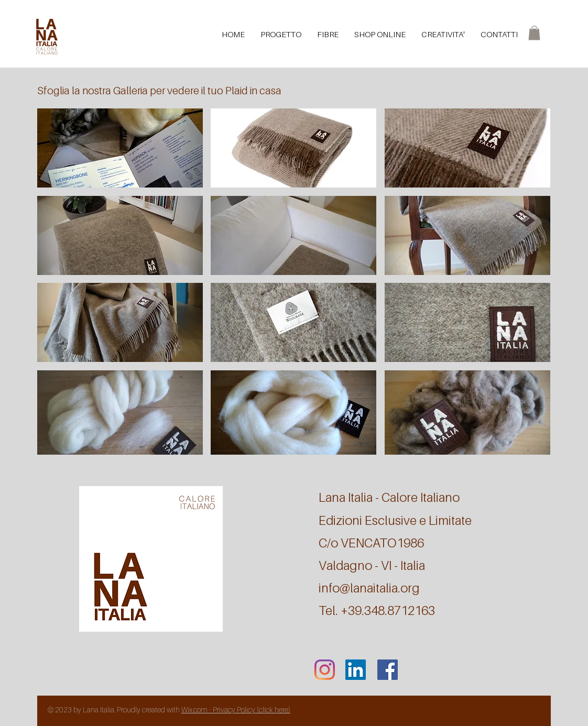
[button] (534, 33)
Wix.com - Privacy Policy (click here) (236, 709)
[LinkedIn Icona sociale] (356, 670)
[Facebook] (388, 670)
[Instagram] (325, 670)
